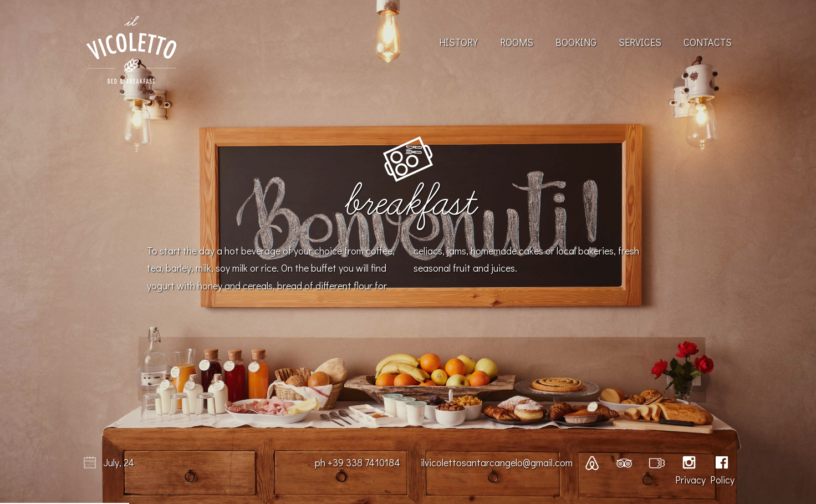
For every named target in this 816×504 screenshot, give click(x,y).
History (458, 42)
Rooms (517, 42)
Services (640, 42)
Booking (576, 42)
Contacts (708, 42)
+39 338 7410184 (364, 462)
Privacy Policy (705, 480)
